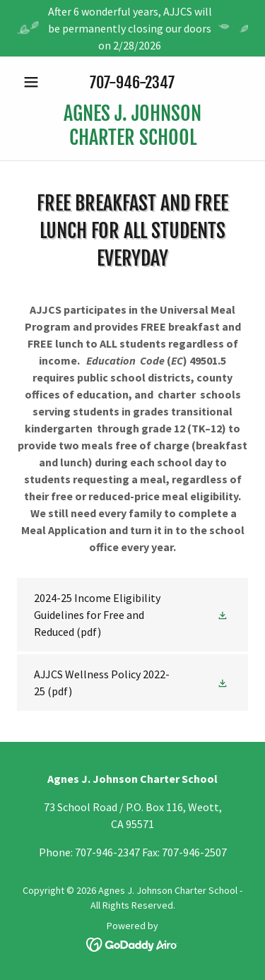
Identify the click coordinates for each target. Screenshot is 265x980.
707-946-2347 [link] (132, 82)
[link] (132, 125)
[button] (34, 82)
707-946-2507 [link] (194, 852)
